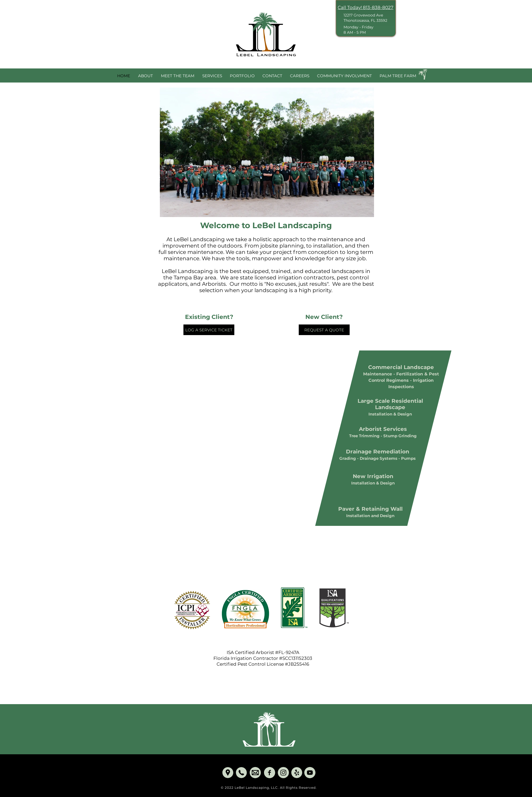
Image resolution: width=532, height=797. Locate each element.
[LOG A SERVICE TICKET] (209, 330)
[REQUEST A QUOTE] (324, 330)
